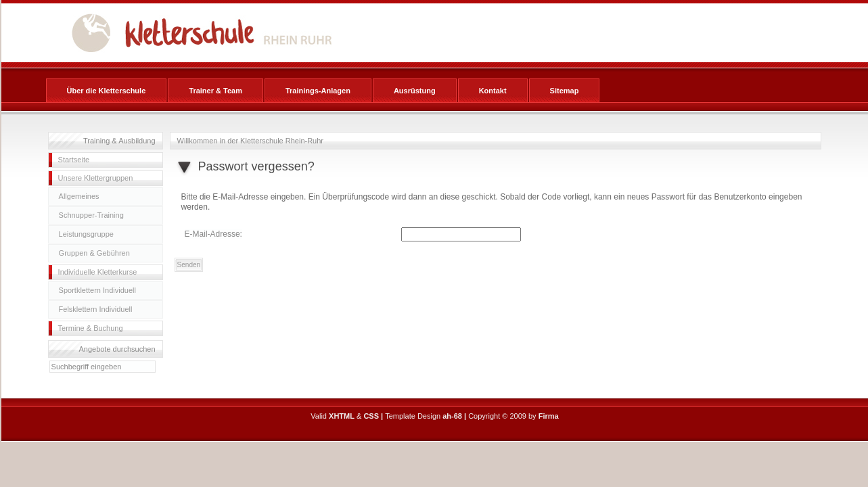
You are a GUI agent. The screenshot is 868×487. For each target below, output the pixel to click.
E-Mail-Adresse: (213, 234)
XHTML (342, 416)
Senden (189, 265)
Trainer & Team (215, 91)
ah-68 (452, 416)
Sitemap (565, 91)
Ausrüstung (415, 91)
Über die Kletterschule (107, 91)
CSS (371, 416)
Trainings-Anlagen (318, 91)
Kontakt (493, 91)
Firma (549, 416)
